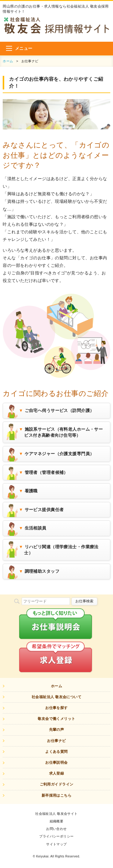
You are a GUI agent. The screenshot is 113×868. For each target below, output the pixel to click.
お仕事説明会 (56, 763)
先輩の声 (57, 730)
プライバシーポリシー (56, 836)
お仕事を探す (56, 708)
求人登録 (57, 773)
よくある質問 (56, 752)
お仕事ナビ (56, 741)
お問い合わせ (56, 829)
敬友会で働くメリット (56, 719)
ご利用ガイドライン (57, 784)
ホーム (8, 61)
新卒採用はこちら (56, 795)
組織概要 (57, 821)
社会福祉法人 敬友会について (56, 697)
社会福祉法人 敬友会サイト (56, 814)
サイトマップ (56, 844)
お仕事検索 (84, 601)
